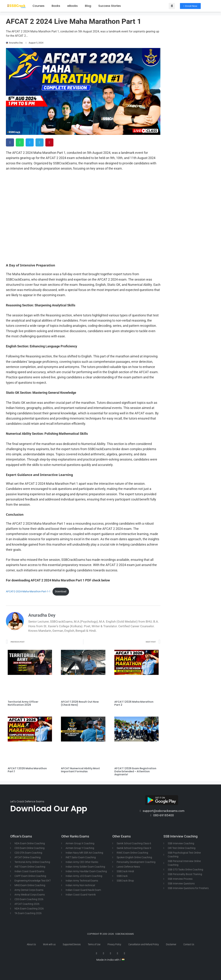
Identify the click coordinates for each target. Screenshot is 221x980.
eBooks (73, 6)
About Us (31, 944)
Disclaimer (171, 944)
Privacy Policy (114, 944)
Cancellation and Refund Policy (144, 944)
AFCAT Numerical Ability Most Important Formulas (80, 770)
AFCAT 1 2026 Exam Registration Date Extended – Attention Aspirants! (135, 771)
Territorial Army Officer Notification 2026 (23, 703)
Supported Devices (72, 944)
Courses (39, 6)
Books (56, 6)
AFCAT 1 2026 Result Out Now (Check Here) (80, 703)
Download (61, 592)
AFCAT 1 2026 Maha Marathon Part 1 (27, 770)
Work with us (49, 944)
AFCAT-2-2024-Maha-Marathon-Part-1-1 (28, 592)
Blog (88, 6)
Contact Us (189, 944)
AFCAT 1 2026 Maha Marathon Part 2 (134, 703)
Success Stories (110, 6)
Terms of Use (94, 944)
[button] (172, 6)
